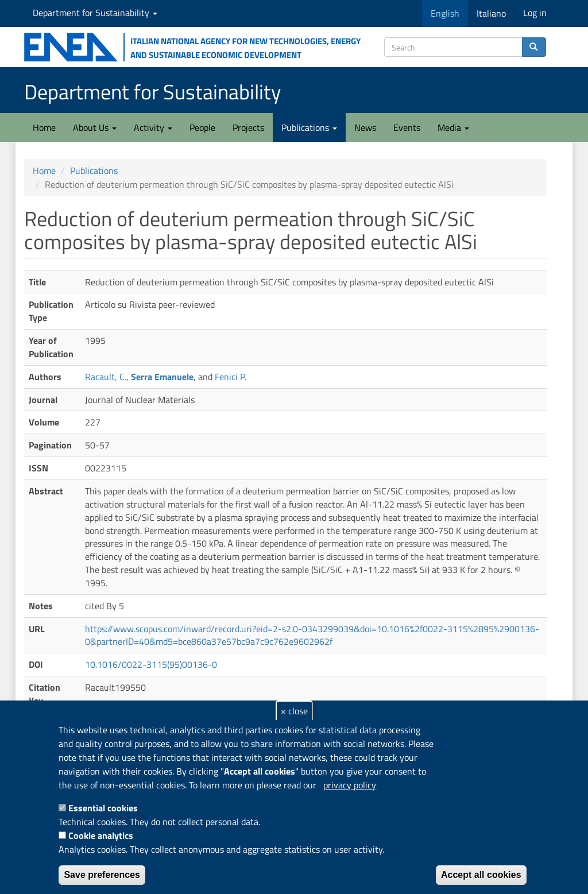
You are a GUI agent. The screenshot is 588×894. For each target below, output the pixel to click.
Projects (248, 127)
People (202, 127)
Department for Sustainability (95, 13)
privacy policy (350, 785)
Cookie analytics (101, 835)
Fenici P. (231, 377)
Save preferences (102, 875)
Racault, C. (106, 377)
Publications (309, 127)
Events (407, 127)
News (365, 127)
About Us (95, 127)
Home (44, 127)
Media (453, 127)
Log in (535, 13)
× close (294, 711)
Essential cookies (103, 808)
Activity (153, 127)
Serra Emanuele (162, 377)
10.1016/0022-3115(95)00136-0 (151, 664)
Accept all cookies (481, 875)
